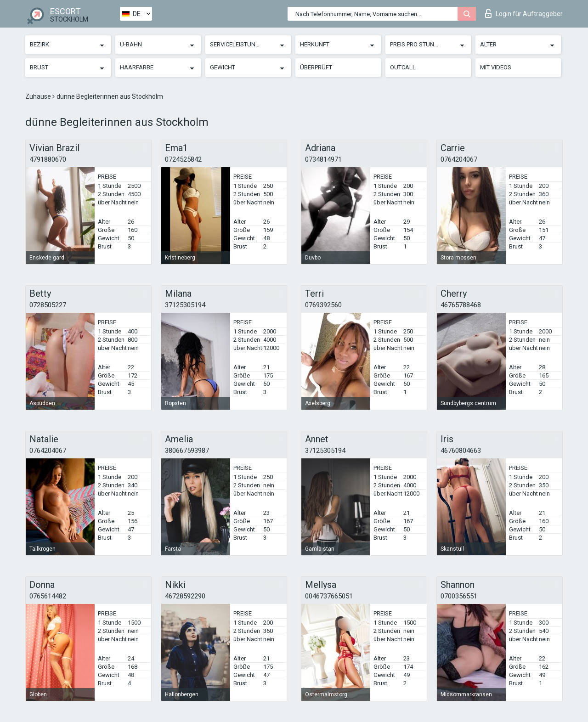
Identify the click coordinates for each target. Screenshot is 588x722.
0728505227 (48, 305)
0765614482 (48, 596)
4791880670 (48, 159)
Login (524, 13)
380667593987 (187, 451)
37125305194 (185, 305)
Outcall (403, 67)
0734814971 (323, 159)
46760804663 (461, 451)
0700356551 (459, 596)
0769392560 (323, 305)
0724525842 (183, 159)
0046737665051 (329, 596)
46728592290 (185, 596)
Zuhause (39, 96)
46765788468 (461, 305)
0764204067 (459, 159)
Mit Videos (496, 67)
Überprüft (316, 67)
